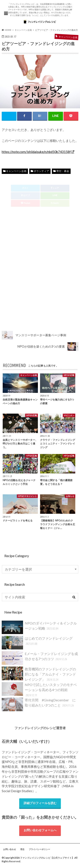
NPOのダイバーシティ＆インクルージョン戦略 (39, 627)
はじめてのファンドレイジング (37, 643)
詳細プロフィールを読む (40, 803)
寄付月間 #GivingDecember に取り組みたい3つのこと (39, 704)
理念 (22, 849)
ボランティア (41, 171)
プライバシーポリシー (39, 849)
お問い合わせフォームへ (40, 830)
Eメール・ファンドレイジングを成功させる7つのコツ (40, 658)
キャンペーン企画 (16, 171)
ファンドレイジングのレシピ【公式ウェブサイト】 (47, 858)
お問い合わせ (10, 849)
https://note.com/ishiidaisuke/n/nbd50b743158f (36, 152)
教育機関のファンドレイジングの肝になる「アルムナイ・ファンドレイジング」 (39, 674)
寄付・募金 (63, 171)
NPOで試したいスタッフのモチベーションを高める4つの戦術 (39, 690)
